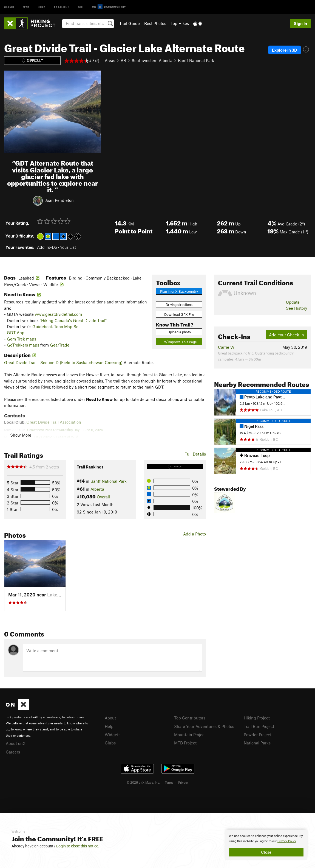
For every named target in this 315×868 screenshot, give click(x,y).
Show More (21, 435)
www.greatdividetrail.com (58, 314)
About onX (16, 743)
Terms (169, 782)
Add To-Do (47, 247)
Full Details (195, 454)
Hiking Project (257, 718)
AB (123, 60)
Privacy (183, 782)
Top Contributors (190, 718)
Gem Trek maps (22, 339)
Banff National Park (196, 60)
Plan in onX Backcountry (179, 291)
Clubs (110, 742)
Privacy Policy (287, 841)
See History (296, 308)
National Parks (257, 742)
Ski (81, 7)
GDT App (16, 333)
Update (293, 302)
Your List (68, 247)
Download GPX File (179, 314)
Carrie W (226, 347)
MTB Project (185, 742)
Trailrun (62, 7)
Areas (110, 60)
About (110, 718)
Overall (103, 497)
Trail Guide (130, 23)
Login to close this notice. (78, 846)
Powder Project (258, 734)
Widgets (113, 734)
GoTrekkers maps (23, 345)
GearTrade (60, 345)
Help (109, 726)
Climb (9, 7)
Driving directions (179, 305)
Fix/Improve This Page (179, 342)
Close (266, 852)
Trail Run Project (259, 726)
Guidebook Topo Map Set (56, 326)
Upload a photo (179, 332)
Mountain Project (190, 734)
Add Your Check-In (286, 335)
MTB (26, 7)
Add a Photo (195, 534)
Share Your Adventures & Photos (204, 726)
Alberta (97, 489)
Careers (13, 751)
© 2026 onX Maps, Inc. (143, 782)
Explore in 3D (285, 50)
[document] (266, 845)
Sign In (300, 23)
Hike (42, 7)
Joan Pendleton (59, 200)
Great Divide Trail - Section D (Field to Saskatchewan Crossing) (63, 362)
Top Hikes (180, 23)
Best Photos (155, 23)
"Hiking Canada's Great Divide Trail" (73, 320)
